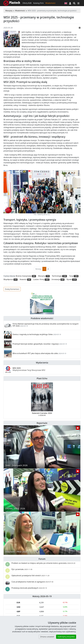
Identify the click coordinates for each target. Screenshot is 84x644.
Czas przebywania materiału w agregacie (32, 582)
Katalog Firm (38, 3)
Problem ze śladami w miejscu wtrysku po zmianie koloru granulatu (43, 563)
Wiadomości (50, 3)
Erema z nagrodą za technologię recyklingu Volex (33, 334)
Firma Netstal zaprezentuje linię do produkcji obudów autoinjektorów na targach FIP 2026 (46, 325)
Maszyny (9, 11)
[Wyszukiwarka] (74, 3)
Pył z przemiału (22, 569)
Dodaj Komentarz (12, 289)
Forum (42, 559)
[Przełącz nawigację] (78, 3)
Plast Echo (42, 378)
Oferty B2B (27, 3)
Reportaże (42, 423)
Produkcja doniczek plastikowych (29, 588)
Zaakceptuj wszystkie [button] (66, 637)
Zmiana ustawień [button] (47, 637)
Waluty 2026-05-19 (42, 596)
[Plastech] (12, 3)
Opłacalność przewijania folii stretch (30, 576)
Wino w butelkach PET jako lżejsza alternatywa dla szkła (35, 353)
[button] (70, 3)
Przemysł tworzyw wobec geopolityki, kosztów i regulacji (36, 344)
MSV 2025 (29, 369)
